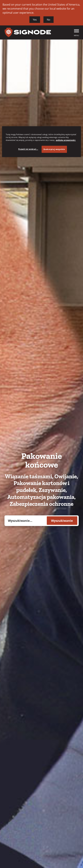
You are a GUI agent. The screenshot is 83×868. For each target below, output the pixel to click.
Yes (35, 20)
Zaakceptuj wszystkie (54, 149)
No (49, 20)
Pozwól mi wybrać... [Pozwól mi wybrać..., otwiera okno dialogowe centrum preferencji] (28, 149)
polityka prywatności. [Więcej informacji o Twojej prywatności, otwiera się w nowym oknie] (66, 140)
